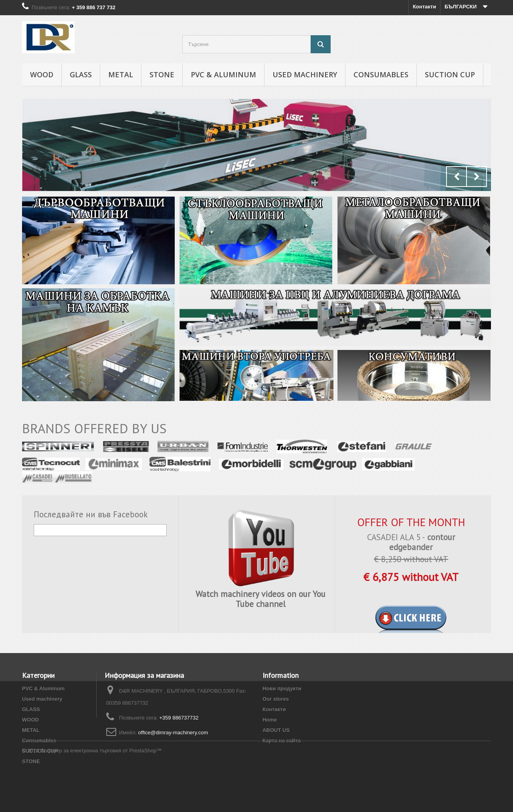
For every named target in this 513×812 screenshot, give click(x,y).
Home (270, 720)
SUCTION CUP (450, 74)
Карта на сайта (282, 741)
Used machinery (305, 74)
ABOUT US (276, 730)
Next (477, 177)
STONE (162, 74)
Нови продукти (282, 688)
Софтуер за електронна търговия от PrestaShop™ (101, 790)
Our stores (276, 699)
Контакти (424, 7)
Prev (456, 177)
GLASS (81, 74)
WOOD (42, 74)
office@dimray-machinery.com (173, 733)
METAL (121, 74)
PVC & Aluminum (223, 74)
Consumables (381, 74)
